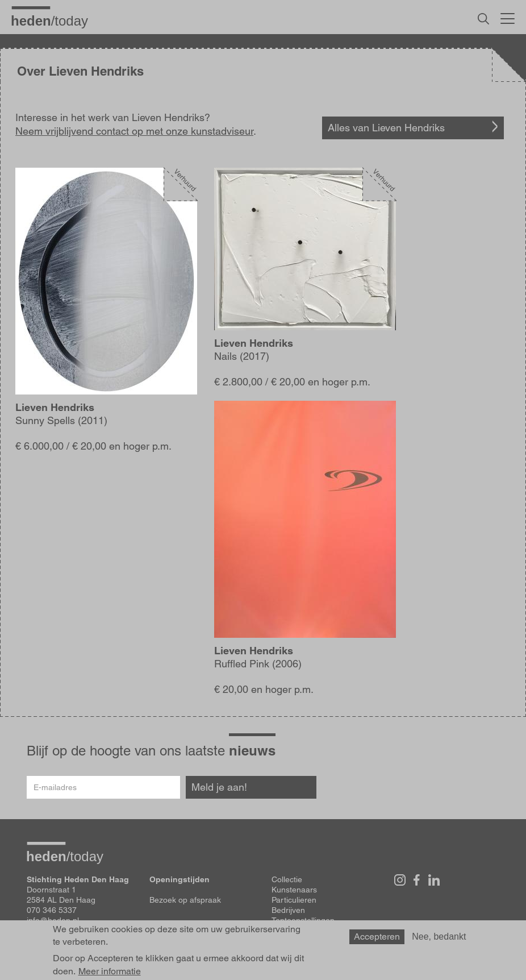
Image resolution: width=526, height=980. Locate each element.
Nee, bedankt (439, 940)
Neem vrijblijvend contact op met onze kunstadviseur (134, 131)
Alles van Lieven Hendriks (386, 128)
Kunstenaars (294, 890)
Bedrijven (288, 910)
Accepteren (377, 940)
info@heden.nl (53, 920)
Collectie (287, 879)
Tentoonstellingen (303, 920)
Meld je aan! (219, 787)
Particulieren (294, 900)
